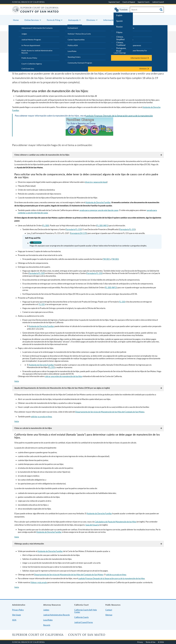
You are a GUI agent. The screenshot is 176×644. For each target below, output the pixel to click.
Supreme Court (114, 2)
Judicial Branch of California (28, 2)
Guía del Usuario (92, 525)
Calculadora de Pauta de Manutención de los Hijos (115, 522)
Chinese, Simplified (120, 38)
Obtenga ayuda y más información (29, 544)
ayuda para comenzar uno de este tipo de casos (99, 210)
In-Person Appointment (31, 45)
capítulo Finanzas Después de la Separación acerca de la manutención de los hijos (111, 578)
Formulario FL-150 (74, 229)
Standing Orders (74, 57)
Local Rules (72, 51)
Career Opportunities (76, 40)
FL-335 (42, 304)
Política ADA (73, 45)
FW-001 (106, 259)
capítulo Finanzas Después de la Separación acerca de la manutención (119, 116)
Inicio (17, 381)
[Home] (35, 12)
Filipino (119, 32)
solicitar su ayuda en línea (41, 417)
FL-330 (122, 302)
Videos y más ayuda (39, 582)
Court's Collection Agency (32, 64)
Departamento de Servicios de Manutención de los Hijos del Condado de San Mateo (110, 412)
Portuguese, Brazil (121, 49)
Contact (109, 610)
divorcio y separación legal (96, 182)
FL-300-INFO (102, 225)
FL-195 (51, 367)
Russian (119, 27)
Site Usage (17, 615)
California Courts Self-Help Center (86, 611)
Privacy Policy (18, 610)
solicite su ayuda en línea (116, 575)
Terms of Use (151, 642)
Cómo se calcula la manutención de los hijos (33, 428)
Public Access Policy (29, 58)
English (119, 15)
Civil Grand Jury (28, 69)
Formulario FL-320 (37, 273)
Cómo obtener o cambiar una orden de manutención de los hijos (42, 155)
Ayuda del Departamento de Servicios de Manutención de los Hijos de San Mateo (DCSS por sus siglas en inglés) (62, 388)
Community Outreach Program (80, 63)
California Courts (81, 617)
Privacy (140, 642)
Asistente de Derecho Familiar (98, 202)
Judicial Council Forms (84, 622)
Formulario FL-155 (127, 229)
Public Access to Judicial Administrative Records (37, 52)
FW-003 (115, 259)
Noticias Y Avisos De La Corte (79, 34)
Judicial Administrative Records (56, 615)
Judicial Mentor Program (31, 40)
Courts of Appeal (129, 2)
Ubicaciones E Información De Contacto (37, 28)
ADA (14, 620)
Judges (24, 34)
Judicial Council (158, 2)
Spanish (119, 21)
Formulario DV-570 (78, 233)
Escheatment (73, 28)
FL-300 (46, 225)
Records (47, 625)
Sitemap (109, 615)
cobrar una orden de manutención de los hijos (63, 376)
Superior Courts (144, 2)
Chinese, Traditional (121, 44)
